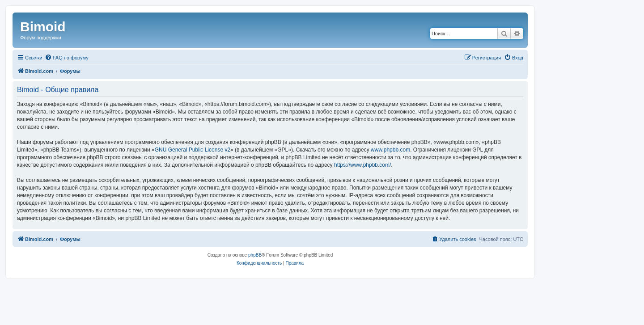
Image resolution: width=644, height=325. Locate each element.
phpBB (255, 255)
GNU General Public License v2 (193, 150)
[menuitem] (67, 58)
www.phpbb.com (390, 150)
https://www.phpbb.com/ (362, 165)
